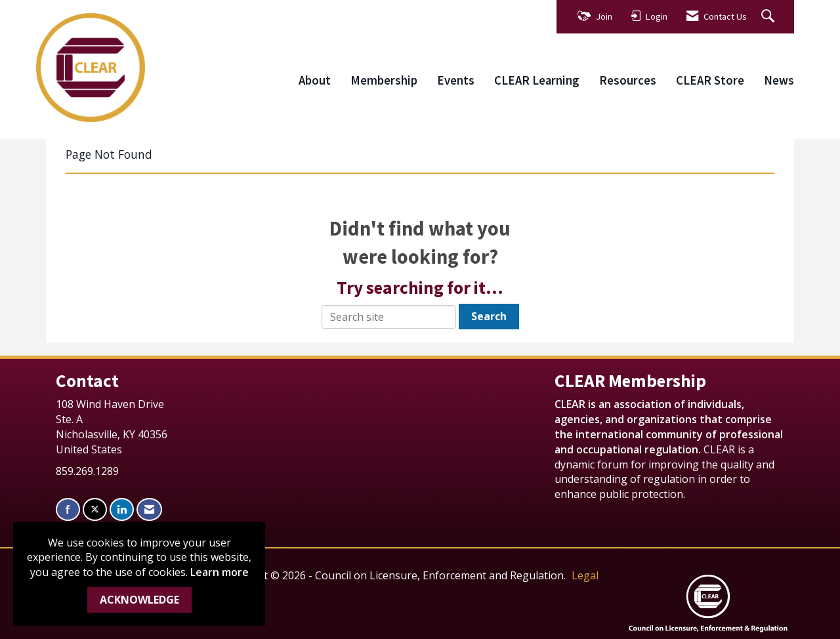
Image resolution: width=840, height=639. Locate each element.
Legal (585, 575)
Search (489, 316)
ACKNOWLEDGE (139, 600)
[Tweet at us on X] (95, 509)
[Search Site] (769, 17)
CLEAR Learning (537, 80)
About (315, 80)
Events (456, 80)
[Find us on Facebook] (68, 509)
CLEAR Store (710, 80)
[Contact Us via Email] (149, 509)
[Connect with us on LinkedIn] (122, 509)
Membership (384, 80)
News (779, 80)
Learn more (220, 572)
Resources (628, 80)
